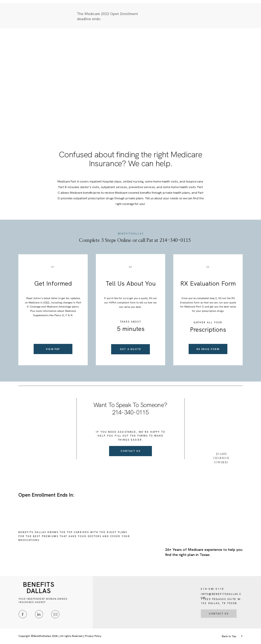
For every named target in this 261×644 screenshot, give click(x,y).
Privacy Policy (93, 636)
